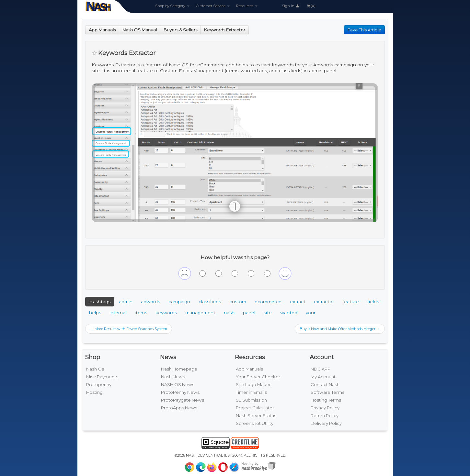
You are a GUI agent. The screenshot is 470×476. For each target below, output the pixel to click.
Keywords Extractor (225, 30)
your (311, 313)
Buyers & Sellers (180, 30)
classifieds (210, 302)
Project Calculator (255, 408)
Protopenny (99, 384)
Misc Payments (102, 377)
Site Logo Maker (253, 384)
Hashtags (100, 302)
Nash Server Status (256, 415)
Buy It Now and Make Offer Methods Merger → (340, 329)
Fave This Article (364, 30)
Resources (247, 6)
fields (373, 302)
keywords (166, 313)
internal (118, 313)
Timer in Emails (251, 392)
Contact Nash (325, 384)
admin (126, 302)
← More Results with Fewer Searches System (129, 329)
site (268, 313)
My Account (323, 377)
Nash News (173, 377)
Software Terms (327, 392)
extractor (324, 302)
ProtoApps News (179, 408)
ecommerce (268, 302)
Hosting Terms (326, 400)
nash (229, 313)
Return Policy (325, 415)
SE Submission (251, 400)
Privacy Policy (325, 408)
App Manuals (102, 30)
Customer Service (213, 6)
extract (298, 302)
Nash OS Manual (140, 30)
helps (95, 313)
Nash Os (95, 369)
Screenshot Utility (255, 423)
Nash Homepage (179, 369)
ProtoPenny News (180, 392)
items (141, 313)
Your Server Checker (258, 377)
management (200, 313)
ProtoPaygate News (183, 400)
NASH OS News (178, 384)
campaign (179, 302)
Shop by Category (172, 6)
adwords (150, 302)
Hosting (94, 392)
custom (238, 302)
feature (351, 302)
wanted (289, 313)
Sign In (291, 6)
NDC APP (321, 369)
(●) (311, 6)
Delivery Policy (326, 423)
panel (249, 313)
